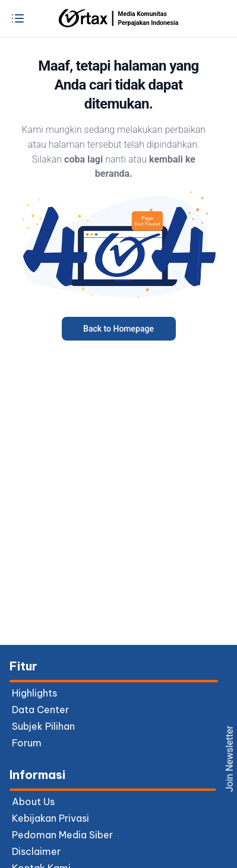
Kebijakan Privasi (50, 818)
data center (40, 710)
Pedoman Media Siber (62, 835)
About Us (33, 802)
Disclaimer (36, 851)
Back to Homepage (118, 329)
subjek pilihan (43, 726)
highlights (34, 693)
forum (27, 743)
